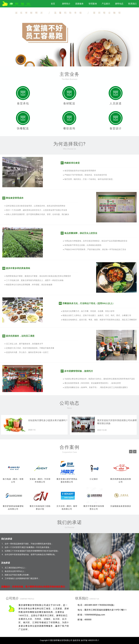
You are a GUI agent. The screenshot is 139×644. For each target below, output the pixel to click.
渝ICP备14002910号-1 (90, 640)
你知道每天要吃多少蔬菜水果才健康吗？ (48, 420)
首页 (53, 4)
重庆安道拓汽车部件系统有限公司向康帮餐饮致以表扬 (117, 422)
